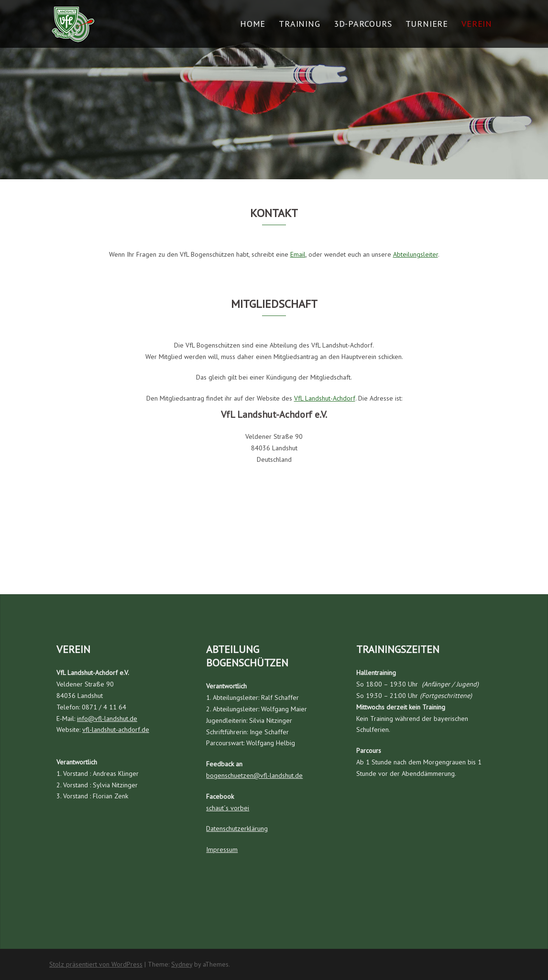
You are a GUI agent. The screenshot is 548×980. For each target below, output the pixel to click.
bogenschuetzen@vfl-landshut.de (254, 775)
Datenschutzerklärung (237, 828)
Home (253, 24)
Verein (477, 24)
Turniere (427, 24)
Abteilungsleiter (416, 254)
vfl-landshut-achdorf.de (116, 730)
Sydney (182, 964)
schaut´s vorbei (228, 808)
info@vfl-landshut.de (107, 719)
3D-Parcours (363, 24)
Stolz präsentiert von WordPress (96, 964)
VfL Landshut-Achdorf (325, 398)
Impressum (222, 849)
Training (299, 24)
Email (298, 254)
